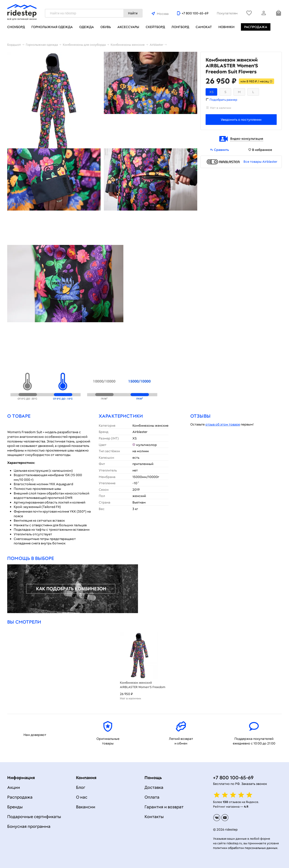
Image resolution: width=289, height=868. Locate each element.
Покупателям (227, 13)
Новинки (226, 27)
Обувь (106, 27)
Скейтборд (155, 27)
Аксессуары (128, 27)
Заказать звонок (254, 784)
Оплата (152, 797)
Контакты (154, 817)
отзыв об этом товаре (223, 424)
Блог (81, 787)
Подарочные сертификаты (34, 817)
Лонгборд (180, 27)
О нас (82, 797)
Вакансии (86, 807)
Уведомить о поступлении (241, 120)
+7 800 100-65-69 (195, 13)
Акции (14, 787)
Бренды (15, 807)
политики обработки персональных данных (245, 848)
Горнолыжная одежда (52, 27)
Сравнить (219, 150)
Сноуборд (16, 27)
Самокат (204, 27)
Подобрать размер (223, 100)
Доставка (154, 787)
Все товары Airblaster (260, 162)
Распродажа (256, 27)
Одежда (87, 27)
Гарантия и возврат (164, 807)
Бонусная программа (29, 826)
